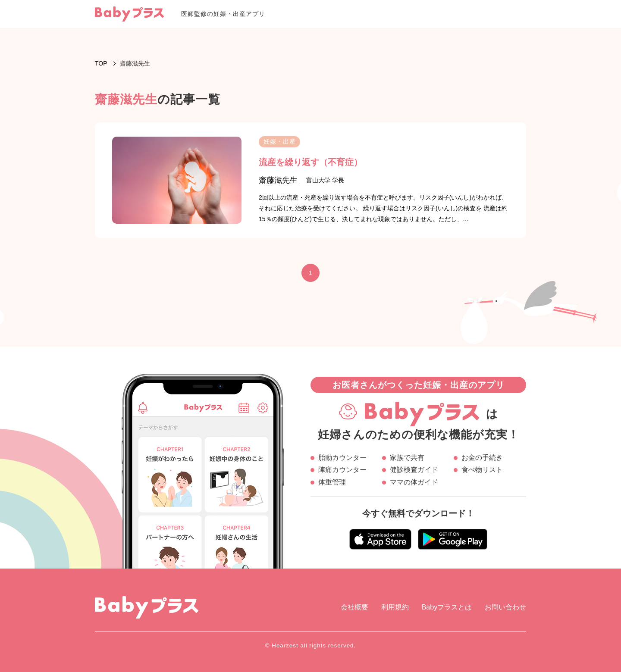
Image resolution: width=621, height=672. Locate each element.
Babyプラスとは (447, 607)
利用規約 (395, 607)
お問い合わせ (505, 607)
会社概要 (354, 607)
